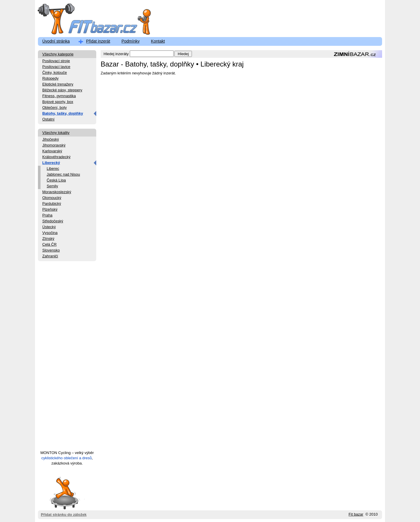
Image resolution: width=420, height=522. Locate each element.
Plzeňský (50, 209)
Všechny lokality (56, 133)
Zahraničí (50, 256)
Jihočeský (51, 139)
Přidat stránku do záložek (64, 493)
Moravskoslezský (57, 192)
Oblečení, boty (55, 108)
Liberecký (51, 163)
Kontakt (158, 41)
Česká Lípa (56, 180)
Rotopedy (50, 78)
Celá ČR (49, 244)
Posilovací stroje (56, 61)
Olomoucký (52, 198)
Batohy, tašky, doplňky (63, 113)
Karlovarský (52, 151)
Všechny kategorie (58, 54)
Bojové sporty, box (58, 102)
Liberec (53, 169)
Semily (52, 186)
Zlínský (48, 239)
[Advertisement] (67, 358)
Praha (47, 215)
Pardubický (52, 204)
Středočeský (53, 221)
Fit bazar (356, 514)
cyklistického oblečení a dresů (67, 458)
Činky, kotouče (55, 73)
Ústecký (49, 227)
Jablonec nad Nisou (63, 174)
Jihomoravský (54, 145)
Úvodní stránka (56, 41)
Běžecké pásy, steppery (62, 90)
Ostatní (48, 119)
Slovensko (51, 250)
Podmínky (130, 41)
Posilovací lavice (56, 67)
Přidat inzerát (98, 41)
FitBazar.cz (89, 20)
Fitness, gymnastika (59, 96)
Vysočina (50, 233)
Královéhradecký (56, 157)
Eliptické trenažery (58, 84)
